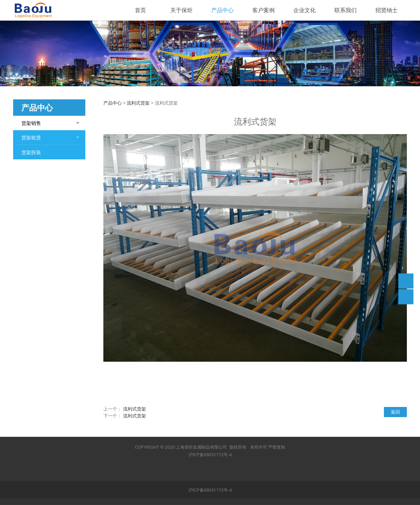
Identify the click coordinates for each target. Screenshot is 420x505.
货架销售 (31, 123)
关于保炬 (181, 10)
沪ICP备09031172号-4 (210, 455)
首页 (140, 10)
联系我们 (346, 10)
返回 (395, 412)
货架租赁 (31, 253)
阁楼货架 (31, 171)
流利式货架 (34, 240)
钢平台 (29, 159)
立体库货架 (34, 205)
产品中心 (222, 10)
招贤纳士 (387, 10)
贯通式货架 (34, 182)
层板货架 (31, 194)
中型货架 (31, 147)
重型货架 (31, 136)
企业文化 (304, 10)
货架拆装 (31, 268)
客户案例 (263, 10)
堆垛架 (29, 217)
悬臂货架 (31, 228)
